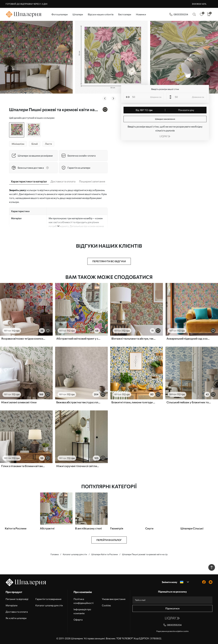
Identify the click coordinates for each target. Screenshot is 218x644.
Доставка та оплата (17, 612)
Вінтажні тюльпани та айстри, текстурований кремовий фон (134, 339)
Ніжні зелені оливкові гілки (19, 402)
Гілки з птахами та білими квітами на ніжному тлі (23, 466)
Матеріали (12, 605)
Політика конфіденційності (84, 601)
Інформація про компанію (82, 611)
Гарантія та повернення (48, 599)
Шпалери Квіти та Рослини (105, 554)
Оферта (78, 620)
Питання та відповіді (17, 599)
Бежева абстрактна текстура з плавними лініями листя (78, 402)
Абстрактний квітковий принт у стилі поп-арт (78, 339)
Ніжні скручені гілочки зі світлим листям (78, 466)
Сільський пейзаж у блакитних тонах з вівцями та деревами (189, 402)
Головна (55, 554)
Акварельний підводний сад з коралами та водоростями (189, 339)
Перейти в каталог (109, 540)
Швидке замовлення (165, 119)
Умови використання (114, 599)
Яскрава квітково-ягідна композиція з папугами (23, 339)
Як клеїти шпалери (16, 618)
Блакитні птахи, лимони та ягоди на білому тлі (134, 402)
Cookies (106, 605)
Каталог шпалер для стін (75, 554)
